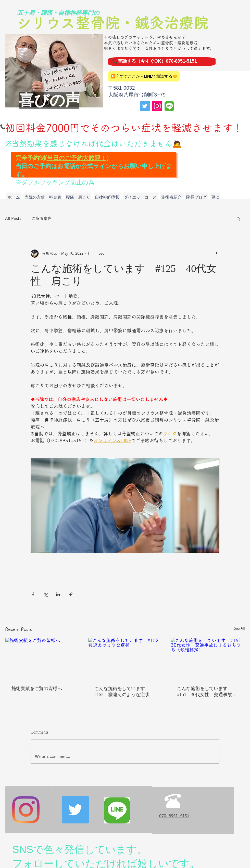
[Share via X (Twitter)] (46, 594)
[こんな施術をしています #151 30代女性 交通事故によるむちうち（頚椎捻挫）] (208, 659)
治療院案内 (42, 218)
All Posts (13, 218)
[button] (238, 219)
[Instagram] (157, 106)
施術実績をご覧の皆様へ (37, 688)
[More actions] (216, 254)
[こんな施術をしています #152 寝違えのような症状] (125, 659)
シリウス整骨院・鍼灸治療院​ (112, 23)
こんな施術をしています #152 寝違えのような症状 (122, 692)
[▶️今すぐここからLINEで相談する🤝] (144, 76)
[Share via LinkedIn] (58, 594)
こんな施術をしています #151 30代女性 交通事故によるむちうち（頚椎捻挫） (207, 692)
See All (239, 628)
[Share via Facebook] (33, 594)
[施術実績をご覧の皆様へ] (42, 659)
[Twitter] (145, 106)
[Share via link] (71, 594)
